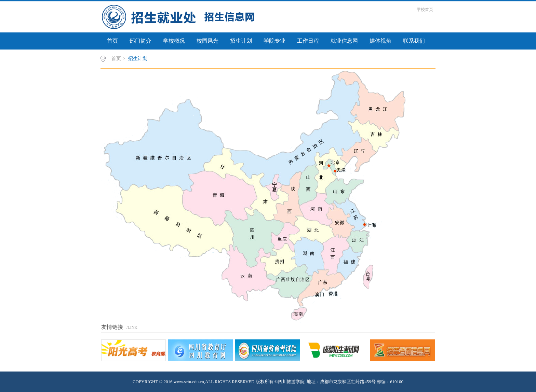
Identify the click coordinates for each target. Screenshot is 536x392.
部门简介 (140, 41)
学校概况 (174, 41)
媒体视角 (380, 41)
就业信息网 (344, 41)
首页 (112, 41)
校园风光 (207, 41)
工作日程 (308, 41)
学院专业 (274, 41)
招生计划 (241, 41)
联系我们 (414, 41)
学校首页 (425, 10)
